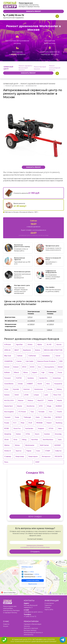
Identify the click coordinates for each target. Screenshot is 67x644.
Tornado (41, 412)
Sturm (37, 434)
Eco (40, 367)
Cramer (19, 361)
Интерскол (46, 456)
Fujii (43, 373)
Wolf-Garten (44, 445)
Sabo (60, 428)
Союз (38, 451)
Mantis (60, 400)
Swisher (47, 434)
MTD (41, 406)
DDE (61, 361)
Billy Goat (8, 356)
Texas (17, 417)
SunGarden (29, 428)
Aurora (59, 345)
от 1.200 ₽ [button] (50, 324)
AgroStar (19, 345)
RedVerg (59, 423)
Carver (58, 356)
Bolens (38, 350)
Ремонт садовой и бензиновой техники (25, 68)
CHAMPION (8, 361)
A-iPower (8, 345)
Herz (48, 384)
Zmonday (58, 434)
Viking (24, 440)
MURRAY (59, 406)
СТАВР (48, 451)
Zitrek (6, 440)
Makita (51, 400)
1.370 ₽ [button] (30, 317)
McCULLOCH (9, 400)
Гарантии (48, 605)
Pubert (49, 423)
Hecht (40, 384)
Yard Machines (48, 440)
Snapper (41, 428)
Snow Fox (17, 428)
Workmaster (30, 445)
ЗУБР (37, 462)
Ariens (30, 345)
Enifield (7, 373)
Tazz (32, 412)
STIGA (51, 428)
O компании (49, 603)
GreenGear (57, 378)
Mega (49, 406)
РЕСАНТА (58, 456)
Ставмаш (8, 456)
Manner (21, 400)
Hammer (27, 389)
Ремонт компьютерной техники (55, 68)
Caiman (20, 356)
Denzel (7, 367)
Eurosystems (49, 367)
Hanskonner (39, 389)
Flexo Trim (57, 395)
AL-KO (49, 345)
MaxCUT (41, 400)
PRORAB (39, 423)
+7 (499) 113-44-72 (15, 15)
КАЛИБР (58, 445)
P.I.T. (15, 423)
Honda (50, 389)
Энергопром (33, 456)
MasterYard (8, 406)
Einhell (60, 367)
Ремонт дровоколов (14, 86)
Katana (7, 395)
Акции (6, 626)
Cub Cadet (29, 361)
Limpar (36, 395)
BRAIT (17, 350)
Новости (6, 624)
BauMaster (27, 350)
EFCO (24, 367)
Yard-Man (35, 440)
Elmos (26, 373)
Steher (18, 434)
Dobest (16, 367)
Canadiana (46, 356)
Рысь (6, 462)
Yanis (60, 440)
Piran (23, 423)
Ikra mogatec (9, 412)
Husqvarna (58, 384)
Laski (46, 395)
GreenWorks (9, 384)
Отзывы (47, 607)
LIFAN (26, 395)
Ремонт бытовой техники (40, 68)
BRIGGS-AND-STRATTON (53, 350)
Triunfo (59, 412)
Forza (60, 373)
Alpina (40, 345)
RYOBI (7, 428)
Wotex (17, 445)
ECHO (32, 367)
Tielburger (27, 417)
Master (20, 406)
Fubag (51, 373)
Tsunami (7, 417)
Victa (15, 440)
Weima (7, 445)
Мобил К (8, 451)
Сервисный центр (11, 84)
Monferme (31, 406)
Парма (29, 451)
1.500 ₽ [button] (49, 317)
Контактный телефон (35, 539)
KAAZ (17, 395)
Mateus (31, 400)
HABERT (30, 384)
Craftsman (32, 356)
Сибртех (58, 451)
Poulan (7, 423)
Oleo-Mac (48, 417)
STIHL (28, 434)
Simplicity (8, 434)
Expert (35, 373)
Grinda (20, 384)
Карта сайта (49, 610)
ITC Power (22, 412)
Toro (51, 412)
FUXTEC (19, 378)
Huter (6, 389)
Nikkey (59, 389)
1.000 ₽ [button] (30, 330)
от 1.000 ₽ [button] (31, 324)
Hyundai (16, 389)
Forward (7, 378)
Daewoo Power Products (46, 361)
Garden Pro (43, 378)
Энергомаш (20, 456)
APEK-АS (7, 350)
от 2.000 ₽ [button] (31, 321)
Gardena (30, 378)
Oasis (38, 417)
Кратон (19, 451)
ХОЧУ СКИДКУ (35, 517)
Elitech (16, 373)
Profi (30, 423)
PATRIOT (59, 417)
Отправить (35, 552)
